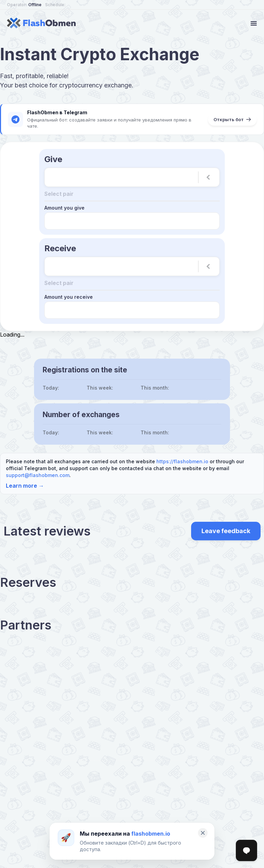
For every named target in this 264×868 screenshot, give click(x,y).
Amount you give (64, 206)
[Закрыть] (203, 833)
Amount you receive (69, 294)
